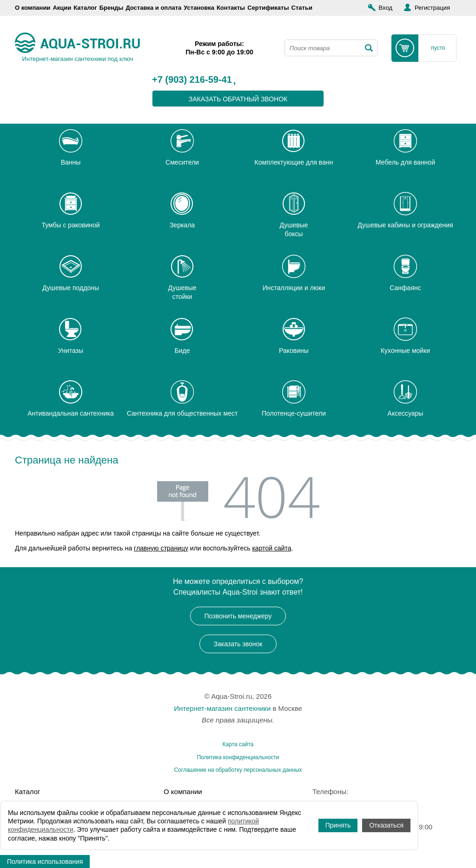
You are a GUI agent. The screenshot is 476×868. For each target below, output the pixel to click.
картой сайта (271, 548)
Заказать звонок (238, 644)
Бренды (112, 8)
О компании (33, 8)
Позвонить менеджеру (238, 616)
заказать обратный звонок (238, 99)
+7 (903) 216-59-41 (192, 80)
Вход (386, 8)
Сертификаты (268, 8)
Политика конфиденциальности (238, 757)
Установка (199, 8)
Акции (62, 8)
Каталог (85, 8)
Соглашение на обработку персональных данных (238, 770)
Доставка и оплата (153, 8)
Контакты (231, 8)
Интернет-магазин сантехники (222, 708)
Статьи (302, 8)
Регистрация (432, 8)
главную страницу (161, 548)
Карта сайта (238, 744)
